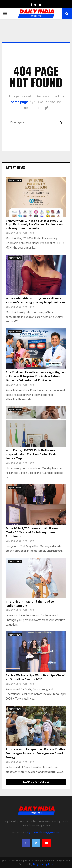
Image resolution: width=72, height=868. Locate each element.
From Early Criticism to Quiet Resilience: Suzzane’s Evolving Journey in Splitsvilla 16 (35, 301)
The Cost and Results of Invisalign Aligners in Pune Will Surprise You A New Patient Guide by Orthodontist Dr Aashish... (36, 376)
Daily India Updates (43, 864)
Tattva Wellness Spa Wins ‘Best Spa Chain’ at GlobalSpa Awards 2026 (35, 678)
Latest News (15, 167)
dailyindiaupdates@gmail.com (43, 832)
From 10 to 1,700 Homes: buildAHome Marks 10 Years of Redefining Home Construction (32, 532)
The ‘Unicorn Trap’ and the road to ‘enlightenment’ (30, 604)
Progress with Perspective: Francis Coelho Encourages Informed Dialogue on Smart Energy (35, 754)
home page (19, 102)
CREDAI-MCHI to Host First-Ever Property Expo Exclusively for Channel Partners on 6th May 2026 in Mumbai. (34, 225)
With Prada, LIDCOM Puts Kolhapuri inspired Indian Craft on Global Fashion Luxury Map (33, 454)
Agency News (15, 180)
